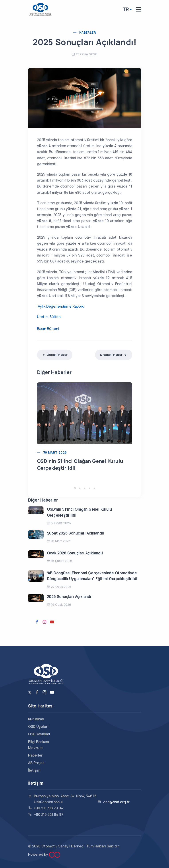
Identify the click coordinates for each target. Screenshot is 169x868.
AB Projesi (37, 763)
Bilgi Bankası (39, 742)
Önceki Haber (55, 355)
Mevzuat (36, 748)
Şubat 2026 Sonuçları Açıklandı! (76, 533)
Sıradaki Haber (114, 355)
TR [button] (126, 9)
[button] (75, 488)
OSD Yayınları (39, 734)
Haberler (88, 32)
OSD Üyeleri (38, 726)
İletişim (34, 770)
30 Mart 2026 (55, 452)
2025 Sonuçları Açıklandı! (70, 597)
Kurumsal (36, 719)
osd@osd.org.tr (116, 802)
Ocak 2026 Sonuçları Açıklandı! (75, 553)
